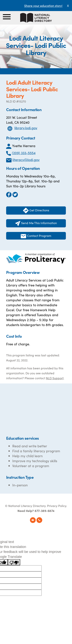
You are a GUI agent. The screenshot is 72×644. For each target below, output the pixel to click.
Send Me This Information (36, 223)
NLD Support (55, 378)
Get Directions (36, 211)
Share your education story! (43, 6)
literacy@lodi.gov (26, 160)
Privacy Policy (57, 506)
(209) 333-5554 (24, 153)
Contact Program (36, 236)
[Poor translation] (14, 562)
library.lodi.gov (26, 128)
